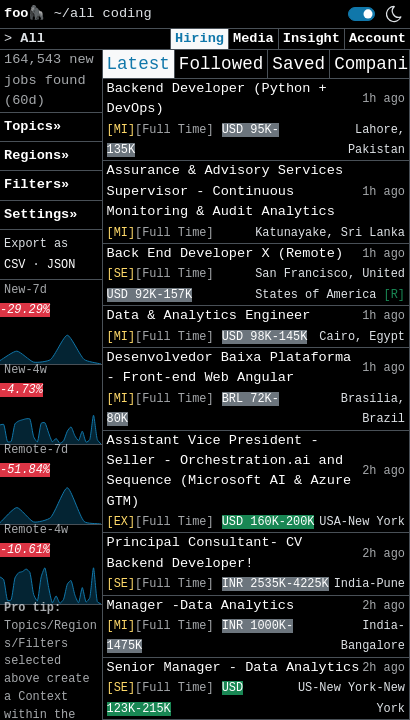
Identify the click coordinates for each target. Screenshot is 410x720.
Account (377, 38)
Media (253, 38)
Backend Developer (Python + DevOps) (217, 98)
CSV (14, 265)
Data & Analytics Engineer (209, 315)
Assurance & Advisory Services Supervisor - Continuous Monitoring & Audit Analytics (225, 191)
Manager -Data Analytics (201, 605)
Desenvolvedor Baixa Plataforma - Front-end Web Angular (229, 367)
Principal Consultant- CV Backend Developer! (205, 552)
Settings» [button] (40, 214)
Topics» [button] (32, 126)
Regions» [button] (36, 155)
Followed (221, 64)
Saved (298, 64)
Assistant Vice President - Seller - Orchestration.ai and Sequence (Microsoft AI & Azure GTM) (229, 471)
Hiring (199, 38)
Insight (311, 38)
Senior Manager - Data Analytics (233, 667)
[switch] (361, 14)
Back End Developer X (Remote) (225, 253)
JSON (61, 265)
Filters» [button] (36, 184)
